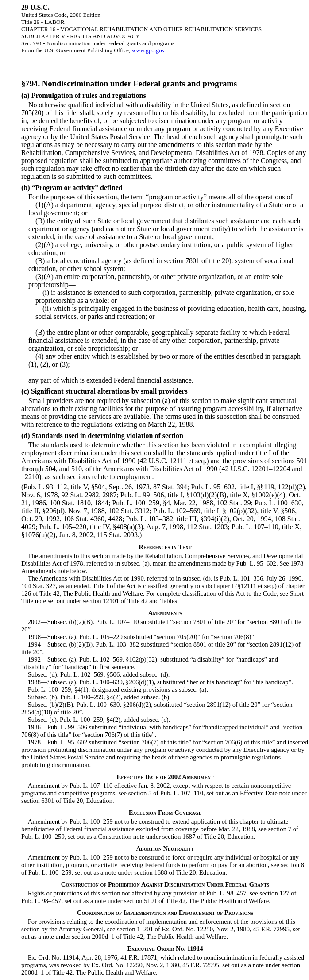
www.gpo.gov (149, 50)
